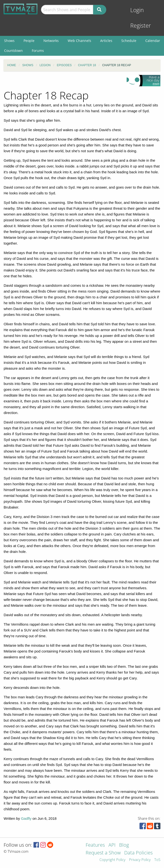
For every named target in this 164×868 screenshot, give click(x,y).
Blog (124, 845)
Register (141, 26)
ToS (157, 860)
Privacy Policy (140, 860)
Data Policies (138, 853)
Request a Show (103, 853)
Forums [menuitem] (38, 51)
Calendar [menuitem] (153, 41)
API (112, 845)
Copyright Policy (112, 860)
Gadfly (26, 818)
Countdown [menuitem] (13, 51)
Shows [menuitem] (9, 41)
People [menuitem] (29, 41)
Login (137, 10)
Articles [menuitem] (106, 41)
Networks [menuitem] (51, 41)
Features (95, 845)
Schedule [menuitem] (129, 41)
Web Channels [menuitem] (79, 41)
